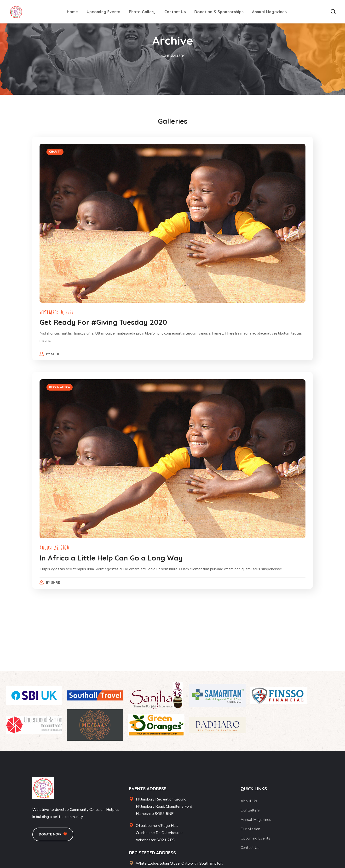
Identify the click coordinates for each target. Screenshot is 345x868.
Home (165, 56)
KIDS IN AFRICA (60, 387)
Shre (55, 354)
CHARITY (55, 152)
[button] (333, 12)
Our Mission (250, 829)
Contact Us (250, 848)
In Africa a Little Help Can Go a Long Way (111, 558)
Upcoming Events (255, 838)
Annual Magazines (256, 820)
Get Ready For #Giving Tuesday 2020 (103, 322)
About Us (249, 801)
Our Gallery (250, 810)
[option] (172, 223)
